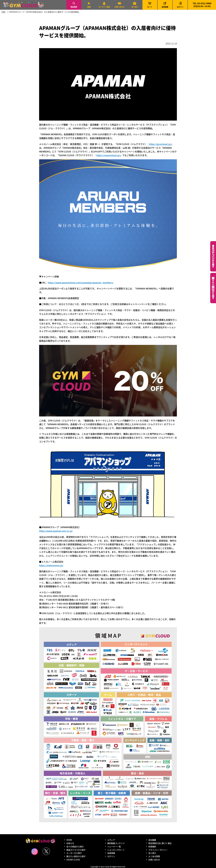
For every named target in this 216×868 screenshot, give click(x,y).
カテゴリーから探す (213, 256)
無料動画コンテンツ (116, 843)
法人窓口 (135, 7)
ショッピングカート (116, 850)
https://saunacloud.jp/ (108, 155)
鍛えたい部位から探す (213, 288)
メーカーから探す (74, 853)
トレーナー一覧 (114, 846)
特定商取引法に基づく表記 (160, 843)
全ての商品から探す (75, 846)
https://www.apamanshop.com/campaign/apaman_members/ (81, 283)
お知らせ (70, 843)
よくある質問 (154, 856)
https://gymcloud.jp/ (160, 144)
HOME (69, 840)
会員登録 (165, 7)
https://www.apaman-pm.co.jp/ (56, 531)
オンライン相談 (104, 7)
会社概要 (152, 840)
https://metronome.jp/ (51, 565)
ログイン (180, 7)
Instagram (35, 852)
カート (150, 5)
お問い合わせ (119, 7)
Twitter (46, 851)
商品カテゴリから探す (76, 850)
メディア (111, 840)
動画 (89, 7)
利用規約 (152, 846)
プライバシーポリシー (158, 850)
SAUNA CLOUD (73, 860)
